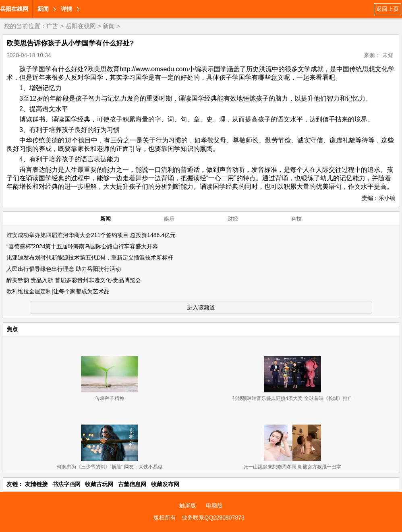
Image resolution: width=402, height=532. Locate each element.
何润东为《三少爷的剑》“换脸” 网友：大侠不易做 (110, 467)
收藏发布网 (165, 484)
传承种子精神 (110, 398)
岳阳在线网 (14, 9)
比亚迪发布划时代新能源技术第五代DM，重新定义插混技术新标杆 (90, 258)
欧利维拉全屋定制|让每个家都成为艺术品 (58, 291)
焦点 (12, 329)
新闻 (43, 9)
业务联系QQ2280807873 (213, 518)
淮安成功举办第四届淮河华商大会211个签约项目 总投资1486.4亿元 (91, 235)
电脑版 (214, 505)
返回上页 (387, 9)
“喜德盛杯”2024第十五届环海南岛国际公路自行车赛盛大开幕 (82, 246)
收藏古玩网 (99, 484)
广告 (52, 26)
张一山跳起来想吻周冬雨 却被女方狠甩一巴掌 (292, 467)
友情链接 (36, 484)
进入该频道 (201, 307)
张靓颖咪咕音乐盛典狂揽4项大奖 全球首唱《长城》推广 (292, 398)
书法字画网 (66, 484)
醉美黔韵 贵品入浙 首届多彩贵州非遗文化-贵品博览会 (74, 280)
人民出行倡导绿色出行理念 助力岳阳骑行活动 (64, 269)
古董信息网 (132, 484)
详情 (66, 9)
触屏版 (188, 505)
